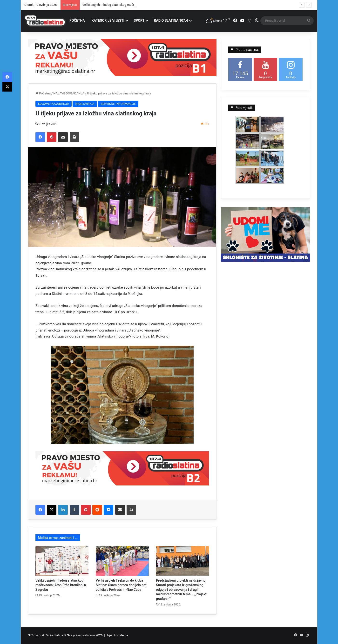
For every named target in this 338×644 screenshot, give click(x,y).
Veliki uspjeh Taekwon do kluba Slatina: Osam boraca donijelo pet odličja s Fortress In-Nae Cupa (121, 585)
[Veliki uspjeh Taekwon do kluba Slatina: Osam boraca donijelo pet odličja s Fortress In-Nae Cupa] (122, 561)
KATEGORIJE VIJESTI (108, 20)
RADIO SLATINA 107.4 (171, 20)
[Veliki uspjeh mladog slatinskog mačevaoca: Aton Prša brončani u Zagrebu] (62, 561)
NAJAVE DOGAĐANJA (69, 93)
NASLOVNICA (85, 104)
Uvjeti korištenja (117, 635)
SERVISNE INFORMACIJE (118, 104)
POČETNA (77, 20)
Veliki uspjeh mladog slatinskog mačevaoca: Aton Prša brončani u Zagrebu (61, 585)
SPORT (139, 20)
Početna (43, 93)
